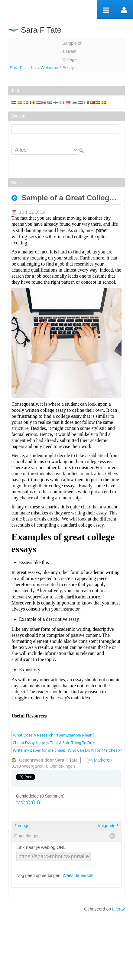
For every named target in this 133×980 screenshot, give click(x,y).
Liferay (118, 909)
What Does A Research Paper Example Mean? (54, 735)
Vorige (24, 826)
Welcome (49, 68)
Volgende (107, 826)
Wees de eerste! (78, 875)
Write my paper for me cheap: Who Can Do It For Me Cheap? (67, 750)
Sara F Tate (19, 68)
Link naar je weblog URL (41, 847)
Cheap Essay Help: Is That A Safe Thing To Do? (54, 743)
